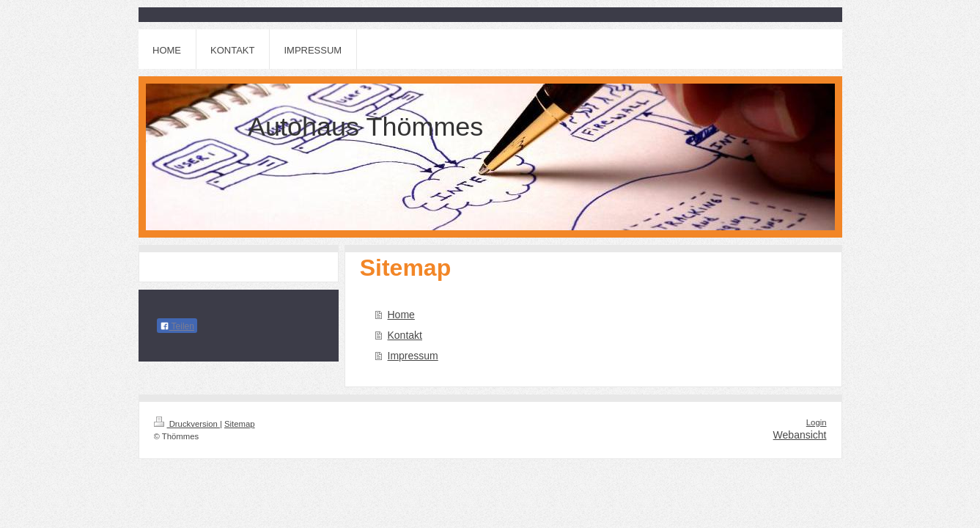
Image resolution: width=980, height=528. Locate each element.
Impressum (413, 356)
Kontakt (405, 335)
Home (401, 315)
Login (817, 422)
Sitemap (240, 424)
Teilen (177, 326)
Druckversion (187, 424)
